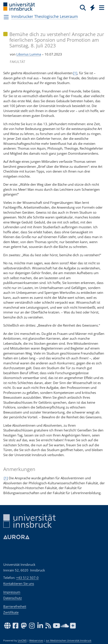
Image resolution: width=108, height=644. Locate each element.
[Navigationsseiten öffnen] (6, 17)
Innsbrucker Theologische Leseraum (45, 16)
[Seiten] (101, 7)
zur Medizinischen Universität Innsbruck (69, 641)
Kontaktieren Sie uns (19, 583)
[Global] (91, 7)
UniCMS (22, 641)
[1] (75, 73)
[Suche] (83, 7)
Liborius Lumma (29, 54)
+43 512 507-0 (27, 578)
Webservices (36, 641)
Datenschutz (13, 598)
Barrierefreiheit (15, 606)
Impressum (12, 592)
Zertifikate (11, 612)
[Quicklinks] (93, 7)
